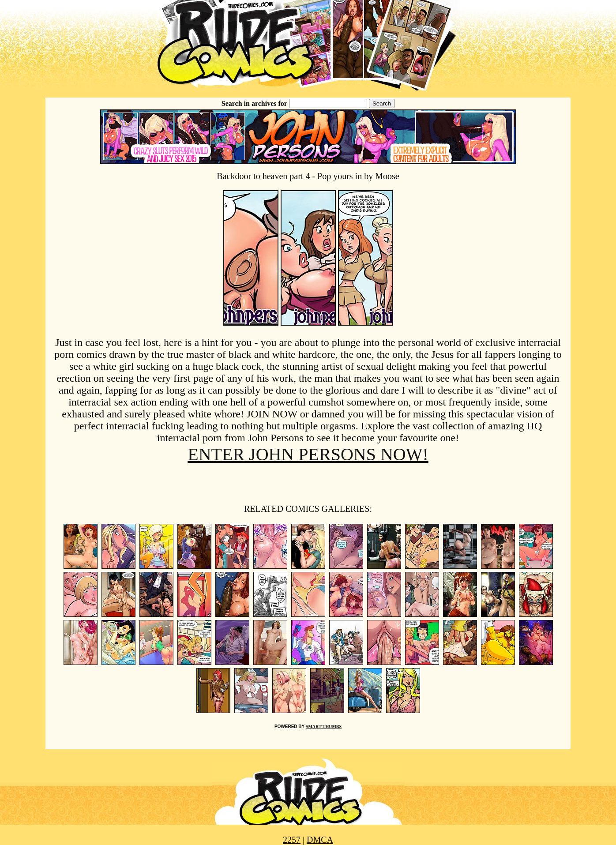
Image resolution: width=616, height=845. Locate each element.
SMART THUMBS (324, 727)
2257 (292, 840)
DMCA (320, 840)
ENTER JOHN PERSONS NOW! (308, 454)
